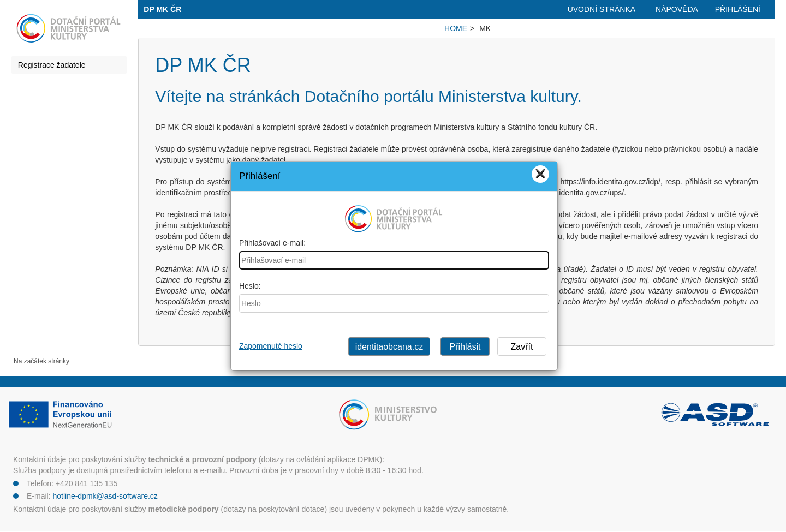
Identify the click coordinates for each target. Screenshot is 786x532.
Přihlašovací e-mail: (272, 243)
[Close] (540, 174)
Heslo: (250, 286)
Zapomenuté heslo (271, 346)
